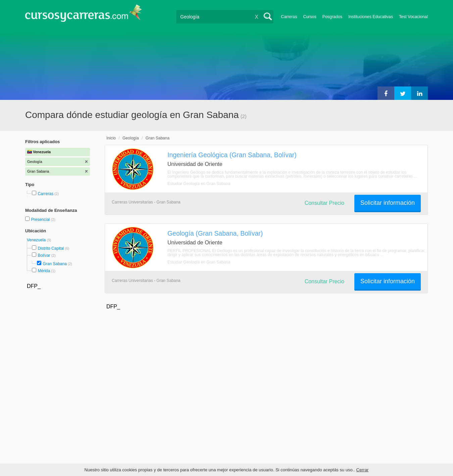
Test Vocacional (413, 17)
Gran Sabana (55, 264)
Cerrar (363, 470)
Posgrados (332, 17)
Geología (131, 138)
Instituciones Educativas (371, 17)
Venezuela (37, 240)
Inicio (111, 138)
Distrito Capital (51, 248)
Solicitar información (388, 203)
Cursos (310, 17)
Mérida (44, 271)
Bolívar (44, 255)
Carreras (289, 17)
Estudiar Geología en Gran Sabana (199, 184)
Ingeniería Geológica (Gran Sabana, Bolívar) (232, 155)
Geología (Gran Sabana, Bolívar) (215, 233)
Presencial (41, 220)
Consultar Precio (324, 203)
